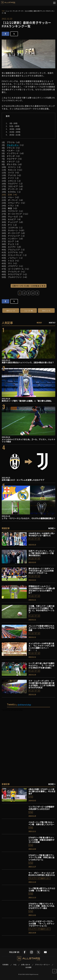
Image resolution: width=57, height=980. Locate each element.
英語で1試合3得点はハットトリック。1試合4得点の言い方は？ (28, 362)
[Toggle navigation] (54, 3)
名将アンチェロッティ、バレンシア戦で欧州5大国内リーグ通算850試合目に (41, 553)
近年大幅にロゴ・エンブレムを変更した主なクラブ (23, 480)
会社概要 (28, 967)
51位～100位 (14, 126)
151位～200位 (15, 132)
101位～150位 (15, 129)
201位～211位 (15, 135)
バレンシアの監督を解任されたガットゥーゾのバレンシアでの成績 (41, 628)
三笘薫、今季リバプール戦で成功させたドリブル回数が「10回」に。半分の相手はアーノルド (41, 609)
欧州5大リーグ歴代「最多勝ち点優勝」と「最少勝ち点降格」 (27, 401)
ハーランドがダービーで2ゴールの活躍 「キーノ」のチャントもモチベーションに (41, 923)
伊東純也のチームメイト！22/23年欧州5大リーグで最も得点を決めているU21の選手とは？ (42, 589)
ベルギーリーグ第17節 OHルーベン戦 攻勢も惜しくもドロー (41, 823)
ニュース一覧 (29, 311)
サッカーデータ (34, 539)
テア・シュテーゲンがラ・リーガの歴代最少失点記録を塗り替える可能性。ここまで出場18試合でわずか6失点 (42, 684)
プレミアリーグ (34, 878)
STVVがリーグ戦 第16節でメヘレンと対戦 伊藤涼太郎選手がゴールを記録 (41, 840)
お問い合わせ (26, 965)
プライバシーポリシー (43, 965)
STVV (31, 797)
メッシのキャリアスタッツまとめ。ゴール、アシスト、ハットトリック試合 (28, 440)
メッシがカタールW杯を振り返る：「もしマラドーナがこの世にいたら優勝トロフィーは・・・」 (41, 647)
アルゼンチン (13, 145)
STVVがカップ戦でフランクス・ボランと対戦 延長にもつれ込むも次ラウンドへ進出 (42, 906)
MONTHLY (52, 323)
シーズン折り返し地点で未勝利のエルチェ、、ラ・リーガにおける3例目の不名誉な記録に (41, 665)
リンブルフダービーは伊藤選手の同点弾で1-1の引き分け (41, 808)
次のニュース (46, 311)
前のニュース (11, 311)
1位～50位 (13, 123)
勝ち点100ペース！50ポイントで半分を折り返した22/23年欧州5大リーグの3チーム (41, 571)
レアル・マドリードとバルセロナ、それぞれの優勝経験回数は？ (28, 518)
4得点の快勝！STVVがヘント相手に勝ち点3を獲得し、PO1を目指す (42, 791)
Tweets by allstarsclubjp (12, 710)
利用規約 (6, 965)
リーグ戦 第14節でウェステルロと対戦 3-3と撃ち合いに (42, 889)
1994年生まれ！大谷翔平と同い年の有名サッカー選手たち (42, 534)
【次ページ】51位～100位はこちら (29, 286)
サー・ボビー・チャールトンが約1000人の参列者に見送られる (42, 874)
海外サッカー (45, 878)
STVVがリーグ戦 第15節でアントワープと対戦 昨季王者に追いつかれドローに (41, 857)
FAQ (15, 965)
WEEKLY (39, 323)
